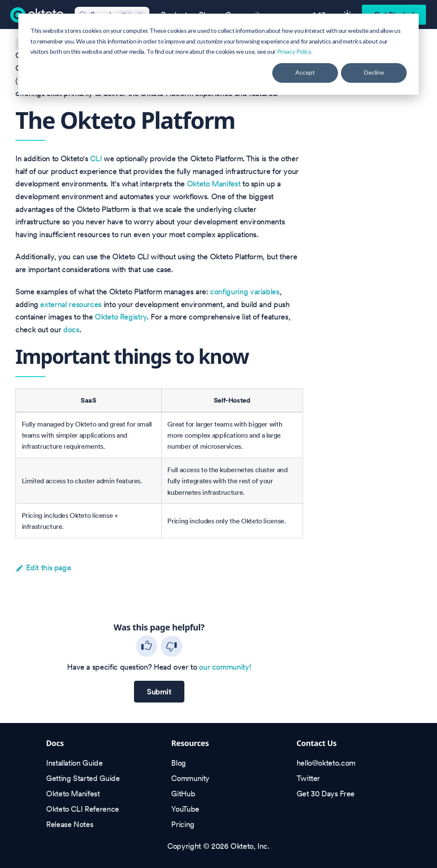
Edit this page (43, 568)
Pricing (183, 824)
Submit (159, 692)
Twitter (308, 778)
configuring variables (245, 292)
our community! (225, 667)
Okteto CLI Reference (83, 809)
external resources (71, 304)
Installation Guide (74, 763)
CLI (96, 158)
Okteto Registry (121, 317)
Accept (305, 72)
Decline (374, 72)
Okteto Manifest (214, 184)
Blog (179, 763)
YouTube (185, 809)
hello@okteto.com (326, 763)
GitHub (183, 794)
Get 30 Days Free (326, 794)
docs (71, 329)
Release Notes (70, 824)
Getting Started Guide (83, 778)
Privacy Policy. (294, 51)
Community (190, 778)
